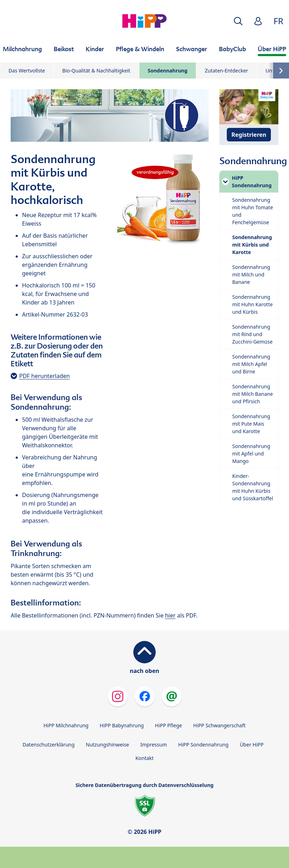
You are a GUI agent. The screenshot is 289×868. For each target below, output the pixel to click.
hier (170, 615)
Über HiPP (251, 745)
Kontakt (144, 758)
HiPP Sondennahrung (203, 745)
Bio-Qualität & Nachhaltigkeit (96, 71)
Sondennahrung (168, 71)
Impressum (154, 745)
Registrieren (249, 135)
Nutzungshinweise (108, 745)
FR (279, 21)
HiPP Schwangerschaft (220, 725)
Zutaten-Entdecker (226, 71)
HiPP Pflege (168, 725)
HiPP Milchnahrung (66, 725)
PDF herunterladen (44, 376)
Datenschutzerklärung (49, 745)
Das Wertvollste (27, 71)
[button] (238, 21)
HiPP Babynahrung (122, 725)
